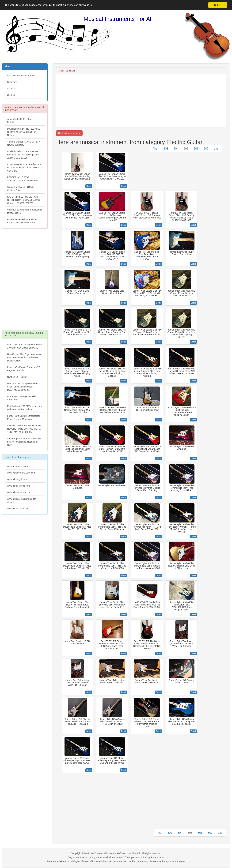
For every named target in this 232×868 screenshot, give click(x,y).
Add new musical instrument (21, 75)
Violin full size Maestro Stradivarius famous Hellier (25, 211)
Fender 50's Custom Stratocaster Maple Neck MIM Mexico (24, 417)
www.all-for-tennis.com (18, 486)
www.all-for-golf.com (17, 479)
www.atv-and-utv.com (18, 466)
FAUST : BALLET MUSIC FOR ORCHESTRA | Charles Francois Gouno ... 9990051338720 (23, 200)
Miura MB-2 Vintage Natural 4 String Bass (22, 398)
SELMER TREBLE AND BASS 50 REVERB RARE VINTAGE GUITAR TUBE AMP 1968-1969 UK (25, 429)
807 (206, 149)
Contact (11, 95)
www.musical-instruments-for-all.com (22, 500)
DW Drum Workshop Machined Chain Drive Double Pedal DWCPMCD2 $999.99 (23, 387)
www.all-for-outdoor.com (19, 492)
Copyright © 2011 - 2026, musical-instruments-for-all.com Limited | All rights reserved (116, 853)
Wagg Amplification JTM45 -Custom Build (21, 189)
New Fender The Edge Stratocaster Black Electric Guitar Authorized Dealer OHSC (25, 357)
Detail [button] (89, 186)
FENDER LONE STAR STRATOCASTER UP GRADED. (23, 179)
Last (217, 149)
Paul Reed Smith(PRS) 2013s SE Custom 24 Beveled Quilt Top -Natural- (24, 132)
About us (12, 89)
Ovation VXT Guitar (17, 377)
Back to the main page (69, 133)
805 (186, 149)
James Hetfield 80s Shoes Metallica (20, 121)
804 (176, 149)
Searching (12, 82)
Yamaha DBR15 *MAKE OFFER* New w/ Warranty (24, 143)
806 (196, 149)
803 (166, 149)
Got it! (218, 5)
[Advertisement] (25, 281)
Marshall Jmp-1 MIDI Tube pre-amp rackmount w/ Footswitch (25, 408)
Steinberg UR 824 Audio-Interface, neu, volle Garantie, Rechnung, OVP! (24, 442)
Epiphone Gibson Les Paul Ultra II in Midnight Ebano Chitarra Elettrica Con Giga (25, 168)
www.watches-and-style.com (21, 473)
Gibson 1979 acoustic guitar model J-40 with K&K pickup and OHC (24, 346)
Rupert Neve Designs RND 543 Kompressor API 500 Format (23, 221)
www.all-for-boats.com (18, 509)
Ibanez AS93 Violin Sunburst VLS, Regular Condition (24, 369)
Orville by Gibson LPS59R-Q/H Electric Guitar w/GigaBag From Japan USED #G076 (23, 155)
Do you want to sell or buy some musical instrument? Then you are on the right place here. (116, 857)
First (155, 149)
